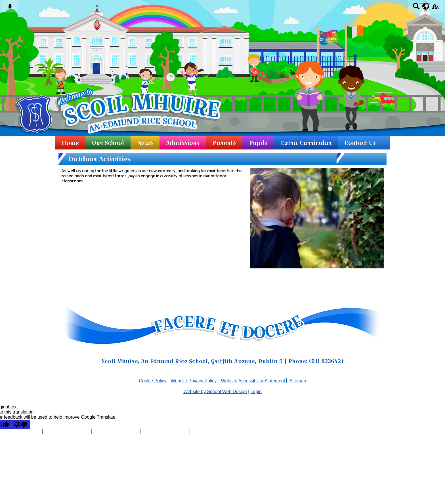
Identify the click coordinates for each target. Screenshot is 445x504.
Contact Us (360, 143)
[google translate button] (426, 6)
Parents (224, 143)
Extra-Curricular (306, 143)
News (145, 143)
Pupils (258, 143)
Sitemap (298, 381)
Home (70, 143)
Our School (108, 143)
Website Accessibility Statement (253, 381)
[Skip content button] (10, 8)
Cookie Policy (153, 381)
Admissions (183, 143)
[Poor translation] (21, 424)
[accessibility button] (435, 8)
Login (256, 392)
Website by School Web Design (215, 392)
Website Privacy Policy (194, 381)
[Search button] (416, 8)
